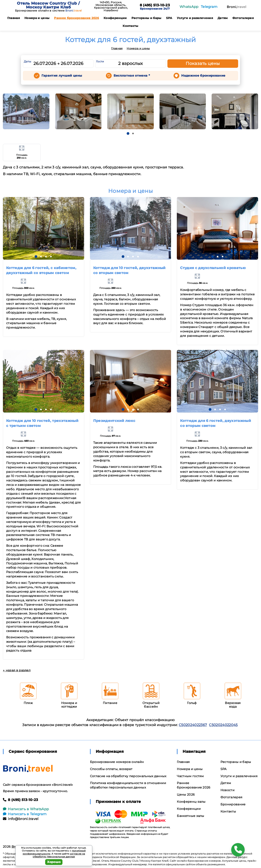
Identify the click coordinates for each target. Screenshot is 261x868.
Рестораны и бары (146, 18)
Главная (14, 18)
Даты (27, 61)
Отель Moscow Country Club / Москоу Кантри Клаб (48, 5)
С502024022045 (223, 725)
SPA (169, 18)
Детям (223, 18)
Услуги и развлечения (195, 18)
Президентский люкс (114, 421)
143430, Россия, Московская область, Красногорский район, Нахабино (111, 6)
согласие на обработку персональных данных (59, 855)
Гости (100, 61)
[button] (128, 133)
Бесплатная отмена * (132, 76)
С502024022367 (193, 725)
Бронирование (233, 804)
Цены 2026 (186, 795)
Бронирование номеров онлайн (117, 762)
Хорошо (54, 862)
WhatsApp (189, 7)
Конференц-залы (191, 802)
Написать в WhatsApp (26, 809)
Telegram (209, 7)
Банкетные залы (190, 816)
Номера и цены (37, 18)
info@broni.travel (21, 819)
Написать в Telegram (25, 814)
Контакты (130, 26)
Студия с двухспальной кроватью (213, 268)
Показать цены (203, 63)
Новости (227, 790)
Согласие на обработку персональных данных (128, 776)
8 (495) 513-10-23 (155, 5)
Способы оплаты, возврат (111, 769)
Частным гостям (190, 776)
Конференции (115, 18)
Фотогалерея (243, 18)
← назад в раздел (17, 670)
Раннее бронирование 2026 (76, 18)
